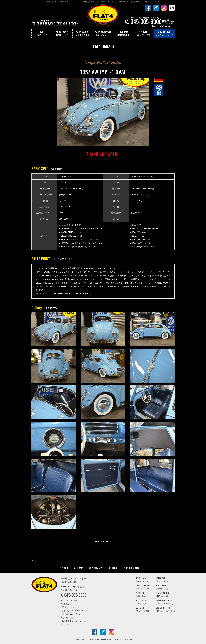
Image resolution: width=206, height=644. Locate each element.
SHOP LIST (141, 594)
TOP (42, 33)
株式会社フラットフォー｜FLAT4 (103, 16)
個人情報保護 (96, 568)
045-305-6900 (75, 595)
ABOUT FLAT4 (62, 33)
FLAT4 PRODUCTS (103, 33)
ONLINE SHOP (164, 33)
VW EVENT (144, 33)
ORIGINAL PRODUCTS (144, 587)
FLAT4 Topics (142, 602)
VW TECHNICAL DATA (164, 602)
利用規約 (79, 568)
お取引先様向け (131, 568)
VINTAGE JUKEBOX (165, 609)
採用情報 (113, 568)
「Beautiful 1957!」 (83, 294)
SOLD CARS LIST (102, 542)
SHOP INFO (123, 33)
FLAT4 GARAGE (83, 33)
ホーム (34, 561)
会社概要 (64, 568)
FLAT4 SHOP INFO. (163, 594)
